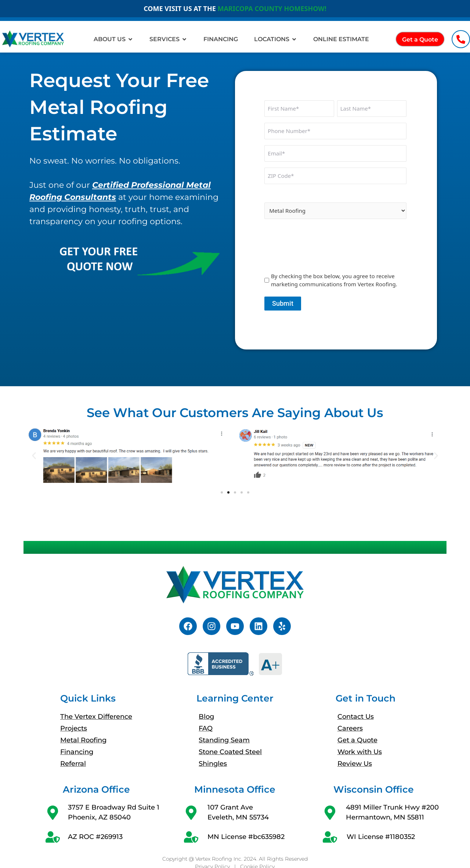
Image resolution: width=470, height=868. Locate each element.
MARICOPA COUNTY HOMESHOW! (272, 8)
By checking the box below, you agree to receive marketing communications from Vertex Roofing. (334, 280)
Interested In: (284, 195)
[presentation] (320, 252)
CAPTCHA (278, 230)
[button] (34, 456)
